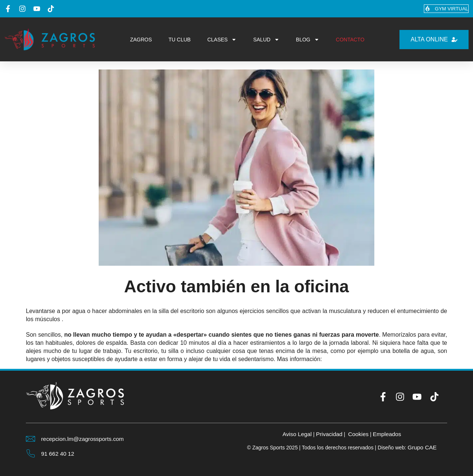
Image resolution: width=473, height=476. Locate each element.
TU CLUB (180, 40)
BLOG (308, 40)
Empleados (389, 434)
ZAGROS (141, 40)
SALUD (266, 40)
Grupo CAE (422, 447)
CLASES (222, 40)
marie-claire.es (343, 359)
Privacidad (329, 434)
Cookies (359, 434)
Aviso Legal (295, 434)
